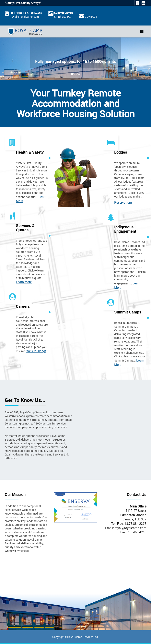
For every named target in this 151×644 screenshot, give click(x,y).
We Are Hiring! (36, 351)
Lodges (121, 152)
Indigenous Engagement (125, 229)
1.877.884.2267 (135, 524)
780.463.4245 (137, 532)
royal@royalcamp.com (25, 17)
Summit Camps (64, 13)
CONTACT (91, 17)
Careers (23, 306)
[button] (11, 59)
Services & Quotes (25, 228)
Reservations (123, 202)
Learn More (24, 282)
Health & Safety (30, 152)
